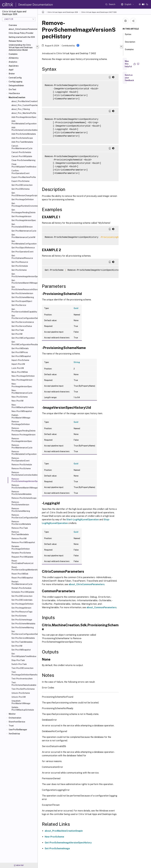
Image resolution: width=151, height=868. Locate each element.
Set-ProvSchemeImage (22, 620)
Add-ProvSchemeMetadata (24, 134)
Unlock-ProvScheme (21, 693)
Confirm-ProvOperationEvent (20, 172)
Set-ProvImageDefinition (22, 604)
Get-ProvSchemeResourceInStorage (24, 288)
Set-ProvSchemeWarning (23, 628)
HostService (14, 93)
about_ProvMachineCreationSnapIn (24, 101)
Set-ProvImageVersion (21, 608)
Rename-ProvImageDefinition (21, 548)
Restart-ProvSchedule (21, 588)
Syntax (128, 36)
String (77, 362)
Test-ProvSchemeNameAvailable (24, 684)
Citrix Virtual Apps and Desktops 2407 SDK (99, 12)
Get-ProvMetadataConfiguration (24, 242)
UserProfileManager (18, 730)
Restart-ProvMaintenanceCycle (22, 583)
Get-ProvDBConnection (22, 185)
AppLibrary (14, 66)
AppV (11, 70)
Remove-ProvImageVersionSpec (22, 440)
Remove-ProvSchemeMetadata (21, 493)
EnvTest (12, 89)
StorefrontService (17, 722)
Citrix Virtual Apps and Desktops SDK (63, 12)
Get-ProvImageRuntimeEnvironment (24, 205)
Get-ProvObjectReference (23, 248)
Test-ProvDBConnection (22, 668)
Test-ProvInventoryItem (22, 679)
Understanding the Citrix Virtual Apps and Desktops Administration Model (21, 47)
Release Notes (15, 41)
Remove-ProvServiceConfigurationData (24, 516)
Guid (76, 308)
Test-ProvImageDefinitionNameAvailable (24, 673)
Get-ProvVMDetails (20, 348)
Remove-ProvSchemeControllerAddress (24, 474)
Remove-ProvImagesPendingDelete (23, 429)
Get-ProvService (19, 305)
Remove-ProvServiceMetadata (21, 523)
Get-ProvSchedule (20, 266)
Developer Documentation (36, 5)
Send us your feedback (129, 78)
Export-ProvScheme (20, 181)
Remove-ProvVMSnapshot (23, 542)
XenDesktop (14, 734)
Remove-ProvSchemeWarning (21, 510)
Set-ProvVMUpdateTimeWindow (24, 655)
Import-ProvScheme (20, 360)
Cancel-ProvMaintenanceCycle (22, 147)
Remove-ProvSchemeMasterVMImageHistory (24, 486)
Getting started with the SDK (22, 37)
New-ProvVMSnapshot (22, 411)
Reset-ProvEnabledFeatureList (22, 562)
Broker (12, 74)
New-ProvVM (17, 401)
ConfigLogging (16, 82)
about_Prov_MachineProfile (24, 113)
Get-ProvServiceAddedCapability (24, 310)
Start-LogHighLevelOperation (83, 520)
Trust (11, 726)
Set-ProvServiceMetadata (23, 638)
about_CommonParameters (102, 607)
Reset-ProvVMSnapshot (22, 578)
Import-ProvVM (18, 364)
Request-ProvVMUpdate (22, 557)
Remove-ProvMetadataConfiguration (24, 453)
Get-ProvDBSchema (20, 189)
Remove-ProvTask (20, 528)
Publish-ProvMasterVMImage (21, 416)
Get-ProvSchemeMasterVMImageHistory (24, 282)
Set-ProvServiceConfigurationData (24, 633)
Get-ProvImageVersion (21, 216)
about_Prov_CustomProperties (24, 105)
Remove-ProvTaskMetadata (20, 533)
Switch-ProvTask (19, 664)
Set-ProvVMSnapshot (21, 650)
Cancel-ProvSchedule (21, 152)
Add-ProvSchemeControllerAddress (24, 129)
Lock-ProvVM (18, 368)
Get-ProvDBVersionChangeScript (24, 194)
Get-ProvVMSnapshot (21, 356)
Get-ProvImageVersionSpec (24, 220)
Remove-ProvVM (19, 538)
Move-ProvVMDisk (20, 372)
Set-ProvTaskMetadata (22, 642)
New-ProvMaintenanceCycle (22, 392)
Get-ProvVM (17, 334)
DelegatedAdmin (16, 86)
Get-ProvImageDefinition (23, 199)
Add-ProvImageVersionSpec (24, 117)
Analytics (13, 62)
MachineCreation (17, 97)
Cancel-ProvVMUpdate (22, 156)
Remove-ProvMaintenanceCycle (22, 446)
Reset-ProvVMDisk (20, 574)
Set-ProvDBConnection (22, 596)
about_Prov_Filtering (21, 109)
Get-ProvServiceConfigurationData (24, 317)
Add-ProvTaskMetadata (22, 142)
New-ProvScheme (20, 397)
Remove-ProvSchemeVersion (20, 503)
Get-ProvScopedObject (22, 301)
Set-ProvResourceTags (22, 612)
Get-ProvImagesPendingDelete (23, 211)
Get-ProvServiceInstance (23, 322)
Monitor (12, 714)
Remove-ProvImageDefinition (21, 423)
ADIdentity (14, 58)
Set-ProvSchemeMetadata (23, 624)
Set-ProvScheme (19, 616)
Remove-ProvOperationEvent (20, 459)
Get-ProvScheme (19, 270)
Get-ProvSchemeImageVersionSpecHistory (24, 275)
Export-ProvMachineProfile (24, 177)
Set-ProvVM (17, 646)
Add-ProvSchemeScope (22, 138)
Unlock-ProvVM (19, 697)
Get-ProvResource (20, 262)
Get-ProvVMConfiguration (23, 338)
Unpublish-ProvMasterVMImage (21, 702)
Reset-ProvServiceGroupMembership (24, 568)
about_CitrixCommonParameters (23, 29)
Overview (13, 25)
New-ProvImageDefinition (23, 376)
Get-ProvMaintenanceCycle (24, 231)
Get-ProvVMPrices (20, 352)
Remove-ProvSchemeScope (24, 498)
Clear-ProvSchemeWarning (23, 160)
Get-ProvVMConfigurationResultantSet (24, 343)
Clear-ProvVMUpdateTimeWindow (24, 165)
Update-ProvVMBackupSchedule (23, 709)
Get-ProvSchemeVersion (22, 293)
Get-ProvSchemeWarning (23, 297)
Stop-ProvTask (18, 660)
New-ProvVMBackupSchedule (23, 406)
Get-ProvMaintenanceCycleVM (23, 236)
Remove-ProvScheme (21, 469)
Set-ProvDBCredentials (22, 600)
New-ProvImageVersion (22, 380)
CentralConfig (15, 78)
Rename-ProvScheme (21, 553)
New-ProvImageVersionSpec (22, 385)
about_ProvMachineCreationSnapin (64, 831)
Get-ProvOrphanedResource (22, 257)
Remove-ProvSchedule (22, 465)
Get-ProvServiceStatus (22, 326)
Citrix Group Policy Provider (21, 33)
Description (130, 43)
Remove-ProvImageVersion (23, 435)
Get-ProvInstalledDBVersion (22, 226)
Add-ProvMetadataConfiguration (24, 122)
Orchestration (15, 718)
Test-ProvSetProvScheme (23, 689)
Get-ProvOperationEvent (22, 252)
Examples (13, 54)
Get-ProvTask (18, 330)
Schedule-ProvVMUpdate (23, 592)
